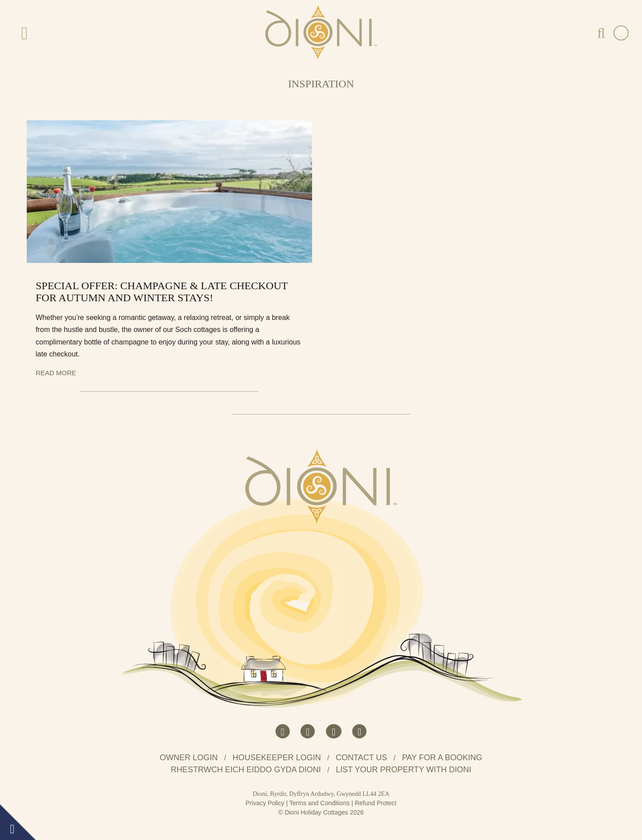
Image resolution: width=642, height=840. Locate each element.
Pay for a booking (442, 758)
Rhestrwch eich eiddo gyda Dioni (246, 770)
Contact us (361, 758)
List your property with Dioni (403, 770)
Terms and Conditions (319, 803)
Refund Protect (376, 803)
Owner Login (189, 758)
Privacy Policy (265, 803)
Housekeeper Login (277, 758)
